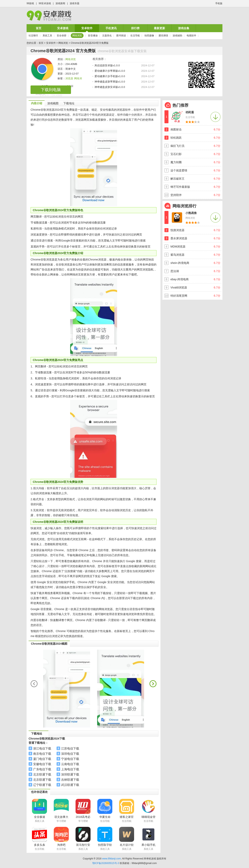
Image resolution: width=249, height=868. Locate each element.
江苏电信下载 (70, 748)
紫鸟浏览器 (177, 255)
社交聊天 (33, 36)
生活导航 (135, 36)
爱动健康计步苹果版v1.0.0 (110, 71)
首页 (39, 28)
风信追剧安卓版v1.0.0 (107, 65)
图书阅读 (121, 36)
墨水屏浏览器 (179, 238)
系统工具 (47, 36)
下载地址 (69, 103)
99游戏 (30, 3)
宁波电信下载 (70, 759)
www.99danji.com (111, 859)
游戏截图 (53, 103)
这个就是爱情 (179, 170)
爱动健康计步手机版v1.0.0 (110, 76)
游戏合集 (184, 28)
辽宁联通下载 (42, 785)
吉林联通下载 (70, 780)
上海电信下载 (70, 769)
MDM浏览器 (178, 247)
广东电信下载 (42, 769)
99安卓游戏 (45, 3)
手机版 (219, 3)
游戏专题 (75, 3)
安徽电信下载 (42, 764)
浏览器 (69, 78)
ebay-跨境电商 (180, 279)
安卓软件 (87, 28)
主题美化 (107, 36)
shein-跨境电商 (180, 263)
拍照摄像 (149, 36)
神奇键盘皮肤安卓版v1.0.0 (110, 87)
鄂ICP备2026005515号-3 (106, 863)
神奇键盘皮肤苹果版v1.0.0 (110, 82)
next (153, 684)
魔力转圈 (176, 162)
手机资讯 (111, 28)
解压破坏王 (177, 179)
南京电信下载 (42, 754)
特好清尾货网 (179, 296)
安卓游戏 (63, 28)
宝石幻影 (176, 154)
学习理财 (61, 821)
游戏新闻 (60, 3)
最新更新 (159, 28)
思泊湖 (175, 271)
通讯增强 (163, 36)
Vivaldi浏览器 (179, 287)
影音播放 (93, 36)
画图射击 (176, 129)
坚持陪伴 (176, 195)
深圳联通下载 (70, 774)
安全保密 (62, 36)
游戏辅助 (177, 36)
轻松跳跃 (176, 138)
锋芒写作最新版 (180, 187)
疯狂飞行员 (177, 146)
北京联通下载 (42, 774)
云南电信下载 (70, 764)
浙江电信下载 (42, 748)
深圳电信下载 (70, 754)
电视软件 (191, 36)
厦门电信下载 (42, 759)
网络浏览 (77, 36)
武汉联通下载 (70, 785)
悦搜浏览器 (177, 230)
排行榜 (135, 28)
